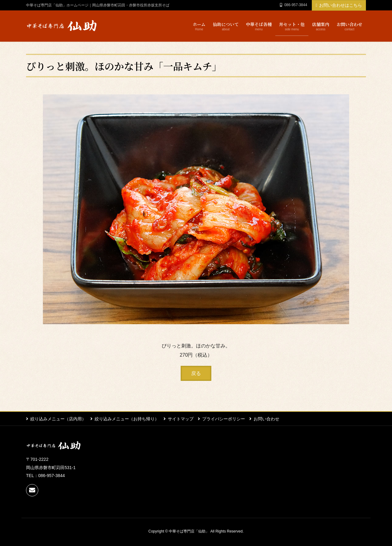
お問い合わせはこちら (339, 5)
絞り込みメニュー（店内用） (58, 419)
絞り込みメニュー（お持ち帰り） (127, 419)
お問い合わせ (267, 419)
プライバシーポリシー (224, 419)
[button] (196, 373)
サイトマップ (181, 419)
